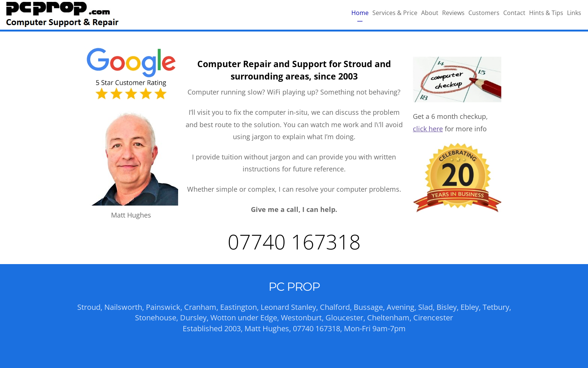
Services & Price (395, 13)
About (430, 13)
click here (428, 129)
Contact (514, 13)
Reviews (453, 13)
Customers (484, 13)
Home (360, 13)
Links (574, 13)
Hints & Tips (546, 13)
